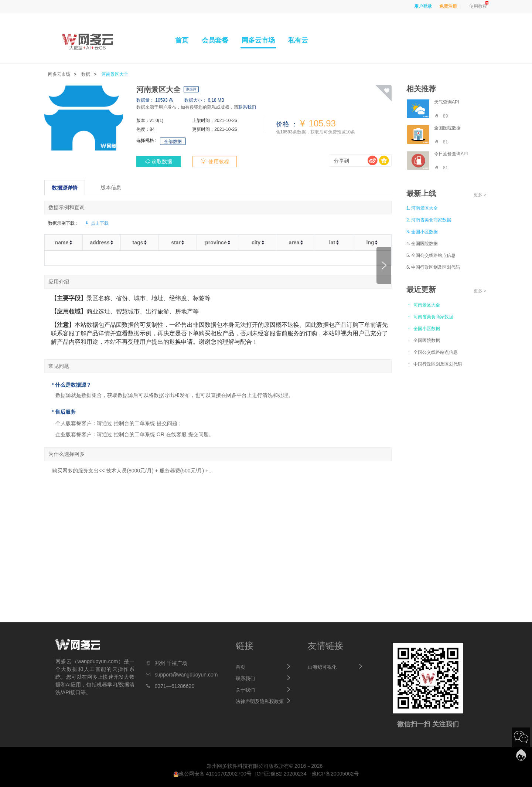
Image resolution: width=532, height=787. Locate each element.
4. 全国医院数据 (422, 244)
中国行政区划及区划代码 (434, 364)
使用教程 (478, 6)
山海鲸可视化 (322, 667)
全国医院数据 (423, 340)
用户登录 (423, 6)
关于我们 (245, 690)
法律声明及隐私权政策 (260, 701)
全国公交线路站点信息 (432, 352)
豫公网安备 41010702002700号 (212, 774)
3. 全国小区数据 (422, 232)
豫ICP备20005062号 (335, 774)
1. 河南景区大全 (422, 208)
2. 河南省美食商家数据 (429, 220)
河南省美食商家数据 (430, 316)
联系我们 (247, 107)
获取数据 (162, 162)
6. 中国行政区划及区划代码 (433, 267)
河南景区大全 (115, 74)
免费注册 (448, 6)
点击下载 (97, 223)
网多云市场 (258, 40)
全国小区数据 (423, 328)
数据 (86, 74)
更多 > (480, 195)
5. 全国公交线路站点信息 (431, 255)
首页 (182, 40)
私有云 (298, 40)
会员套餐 (215, 40)
